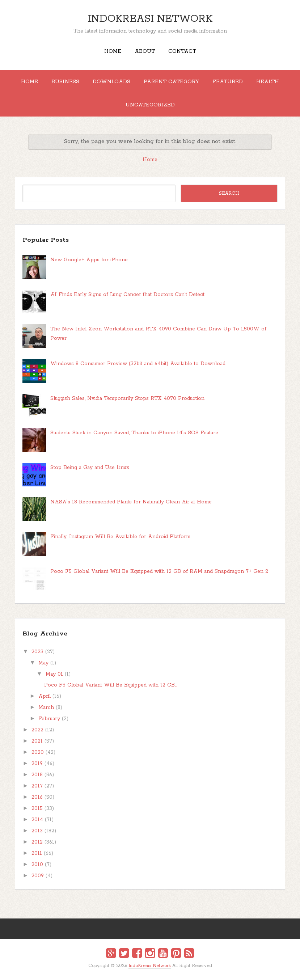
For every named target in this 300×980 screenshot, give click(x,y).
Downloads (111, 82)
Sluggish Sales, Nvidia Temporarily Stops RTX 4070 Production (127, 398)
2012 (37, 842)
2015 (37, 808)
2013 (37, 831)
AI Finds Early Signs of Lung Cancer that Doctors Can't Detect (127, 295)
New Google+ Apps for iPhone (89, 260)
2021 (37, 741)
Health (268, 82)
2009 (38, 876)
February (49, 719)
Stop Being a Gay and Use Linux (90, 468)
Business (65, 82)
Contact (182, 51)
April (45, 696)
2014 (37, 820)
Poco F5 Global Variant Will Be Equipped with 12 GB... (111, 685)
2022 (37, 730)
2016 (37, 797)
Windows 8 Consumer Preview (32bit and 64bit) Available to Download (138, 364)
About (145, 51)
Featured (228, 82)
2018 (37, 775)
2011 (37, 853)
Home (113, 51)
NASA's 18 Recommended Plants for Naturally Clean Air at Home (131, 502)
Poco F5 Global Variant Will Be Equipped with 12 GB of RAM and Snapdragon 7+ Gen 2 (159, 571)
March (46, 707)
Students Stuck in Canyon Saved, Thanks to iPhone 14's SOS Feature (134, 433)
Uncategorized (150, 105)
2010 (37, 865)
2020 (38, 752)
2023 (37, 652)
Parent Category (171, 82)
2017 (37, 786)
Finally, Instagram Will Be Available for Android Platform (120, 537)
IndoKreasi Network (150, 19)
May (43, 663)
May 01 (54, 674)
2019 (37, 764)
